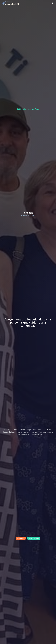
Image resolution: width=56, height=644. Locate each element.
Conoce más (21, 539)
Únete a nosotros (34, 539)
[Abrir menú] (53, 3)
